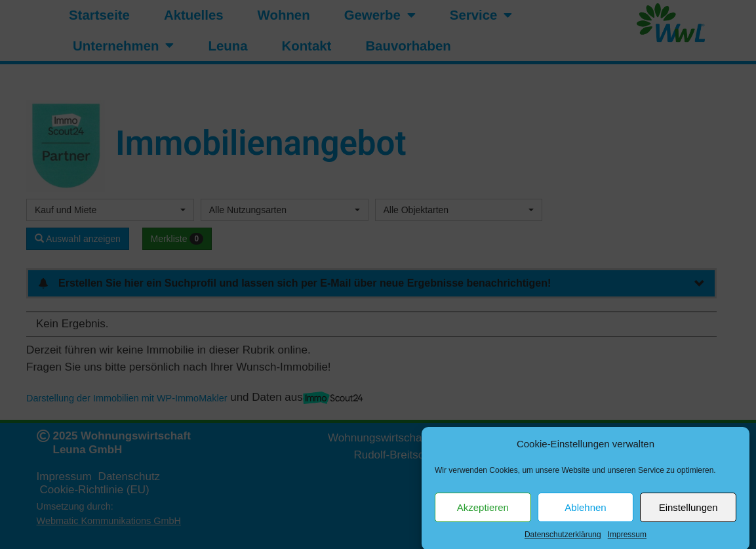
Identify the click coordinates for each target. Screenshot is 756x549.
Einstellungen (688, 514)
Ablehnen (585, 514)
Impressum (627, 541)
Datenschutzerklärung (563, 541)
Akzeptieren (483, 514)
